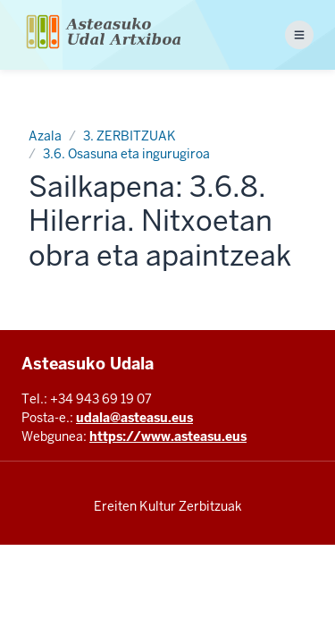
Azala (45, 136)
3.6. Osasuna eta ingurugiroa (126, 154)
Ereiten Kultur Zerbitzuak (168, 506)
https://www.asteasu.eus (168, 436)
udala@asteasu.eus (134, 418)
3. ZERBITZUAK (130, 136)
